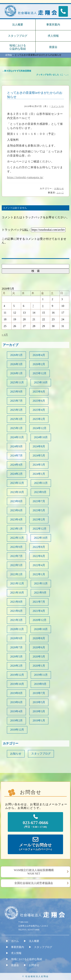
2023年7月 (39, 501)
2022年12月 (40, 529)
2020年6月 (39, 647)
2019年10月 (17, 684)
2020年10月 (41, 629)
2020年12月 (40, 620)
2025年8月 (39, 392)
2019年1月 (39, 720)
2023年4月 (16, 519)
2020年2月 (16, 666)
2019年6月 (16, 702)
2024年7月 (16, 456)
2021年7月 (39, 602)
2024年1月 (39, 474)
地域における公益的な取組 (18, 47)
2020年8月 (39, 638)
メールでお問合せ (35, 847)
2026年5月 (16, 355)
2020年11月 (17, 629)
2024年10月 (41, 437)
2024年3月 (39, 465)
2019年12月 (17, 675)
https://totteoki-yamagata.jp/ (25, 177)
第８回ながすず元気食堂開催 (18, 71)
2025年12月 (40, 373)
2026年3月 (16, 364)
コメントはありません (15, 208)
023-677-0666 (35, 825)
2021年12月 (17, 583)
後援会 (53, 47)
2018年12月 (17, 730)
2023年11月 (41, 483)
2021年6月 (16, 611)
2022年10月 (41, 538)
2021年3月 (16, 620)
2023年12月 (17, 483)
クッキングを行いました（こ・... (52, 75)
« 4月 (5, 335)
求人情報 (53, 36)
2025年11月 (17, 382)
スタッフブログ (18, 36)
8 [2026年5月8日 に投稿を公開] (43, 306)
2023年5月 (39, 510)
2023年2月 (39, 519)
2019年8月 (16, 693)
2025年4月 (39, 410)
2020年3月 (39, 657)
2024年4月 (16, 465)
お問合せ (34, 965)
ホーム (15, 941)
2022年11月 (17, 538)
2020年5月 (16, 657)
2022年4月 (39, 565)
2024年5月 (39, 456)
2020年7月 (16, 647)
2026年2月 (39, 364)
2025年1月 (16, 428)
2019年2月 (16, 720)
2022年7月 (16, 556)
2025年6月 (39, 401)
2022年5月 (16, 565)
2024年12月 (40, 428)
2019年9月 (40, 684)
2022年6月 (39, 556)
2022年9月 (16, 547)
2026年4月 (39, 355)
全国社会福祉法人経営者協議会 (34, 883)
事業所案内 (53, 25)
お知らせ (59, 189)
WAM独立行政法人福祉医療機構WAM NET (34, 872)
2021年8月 (16, 602)
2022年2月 (16, 574)
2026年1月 (16, 373)
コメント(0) (58, 106)
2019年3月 (39, 711)
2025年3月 (16, 419)
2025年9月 (16, 392)
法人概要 (18, 25)
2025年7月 (16, 401)
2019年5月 (39, 702)
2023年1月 (16, 529)
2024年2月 (16, 474)
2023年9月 (40, 492)
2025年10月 (41, 382)
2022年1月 (39, 574)
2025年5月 (16, 410)
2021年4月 (39, 611)
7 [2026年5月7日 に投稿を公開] (33, 306)
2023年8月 (16, 501)
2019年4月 (16, 711)
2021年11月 (41, 583)
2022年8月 (39, 547)
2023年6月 (16, 510)
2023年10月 (17, 492)
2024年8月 (39, 446)
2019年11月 (41, 675)
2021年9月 (40, 593)
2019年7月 (39, 693)
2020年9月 (16, 638)
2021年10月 (17, 593)
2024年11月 (17, 437)
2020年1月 (39, 666)
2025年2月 (39, 419)
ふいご (60, 193)
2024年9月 (16, 446)
